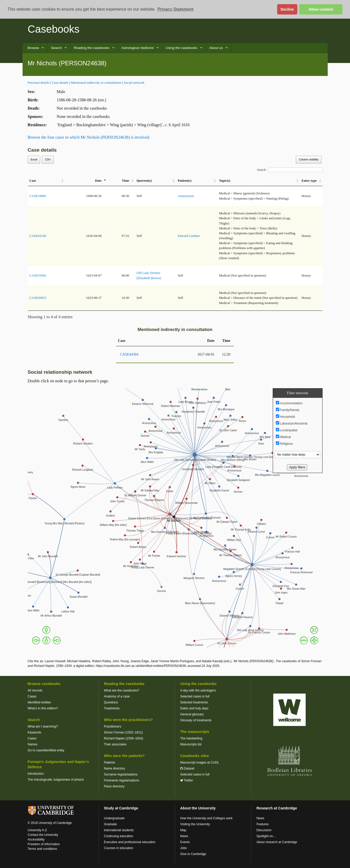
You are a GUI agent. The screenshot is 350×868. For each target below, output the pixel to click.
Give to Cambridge (193, 854)
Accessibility (36, 839)
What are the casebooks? (122, 690)
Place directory (114, 786)
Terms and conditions (42, 849)
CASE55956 (38, 276)
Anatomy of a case (117, 696)
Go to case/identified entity (46, 750)
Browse (33, 48)
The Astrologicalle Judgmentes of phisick (56, 780)
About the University (198, 808)
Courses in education (119, 848)
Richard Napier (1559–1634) (124, 738)
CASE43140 (38, 236)
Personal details (39, 83)
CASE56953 (38, 298)
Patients (110, 763)
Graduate (110, 824)
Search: (290, 170)
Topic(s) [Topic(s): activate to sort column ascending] (225, 181)
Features (262, 824)
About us (216, 48)
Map (183, 830)
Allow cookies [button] (321, 9)
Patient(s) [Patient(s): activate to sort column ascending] (185, 181)
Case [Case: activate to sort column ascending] (33, 181)
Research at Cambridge (277, 808)
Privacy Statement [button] (175, 9)
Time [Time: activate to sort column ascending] (125, 181)
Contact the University (43, 835)
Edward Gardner (189, 236)
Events (185, 842)
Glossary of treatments (196, 720)
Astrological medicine (138, 48)
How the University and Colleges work (206, 818)
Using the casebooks (181, 48)
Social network (134, 83)
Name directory (114, 768)
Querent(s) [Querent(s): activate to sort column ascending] (144, 181)
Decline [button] (287, 9)
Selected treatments (194, 702)
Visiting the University (195, 824)
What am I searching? (43, 726)
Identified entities (39, 702)
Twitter (187, 780)
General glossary (192, 714)
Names (33, 744)
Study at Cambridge (121, 808)
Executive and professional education (130, 842)
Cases (32, 696)
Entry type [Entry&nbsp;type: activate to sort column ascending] (309, 181)
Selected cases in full (195, 696)
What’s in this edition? (43, 708)
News (184, 836)
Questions (111, 702)
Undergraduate (114, 818)
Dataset (187, 768)
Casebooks (54, 29)
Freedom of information (44, 844)
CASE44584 (129, 354)
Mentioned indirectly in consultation (96, 83)
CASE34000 (38, 196)
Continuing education (119, 836)
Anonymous (186, 196)
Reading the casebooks (92, 48)
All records (35, 690)
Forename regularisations (122, 780)
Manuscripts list (191, 744)
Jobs (183, 848)
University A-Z (37, 830)
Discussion (264, 830)
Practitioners (113, 726)
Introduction (36, 774)
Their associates (115, 744)
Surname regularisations (121, 774)
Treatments (112, 708)
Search (56, 48)
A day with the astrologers (198, 690)
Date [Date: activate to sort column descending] (98, 181)
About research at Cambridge (277, 842)
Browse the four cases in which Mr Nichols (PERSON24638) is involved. (89, 137)
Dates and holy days (194, 708)
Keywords (35, 732)
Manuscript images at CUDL (200, 763)
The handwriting (191, 738)
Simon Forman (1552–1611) (123, 732)
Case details (60, 83)
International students (119, 830)
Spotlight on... (266, 836)
